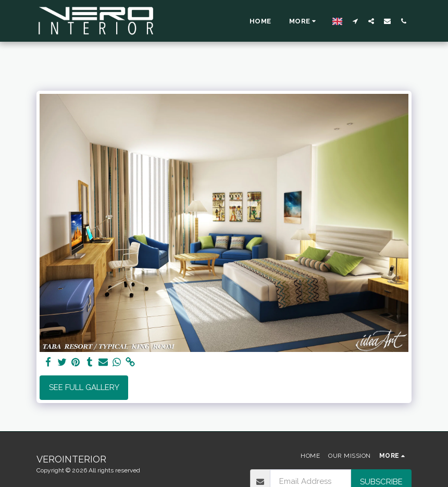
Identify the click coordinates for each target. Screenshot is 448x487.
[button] (355, 21)
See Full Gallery (84, 387)
